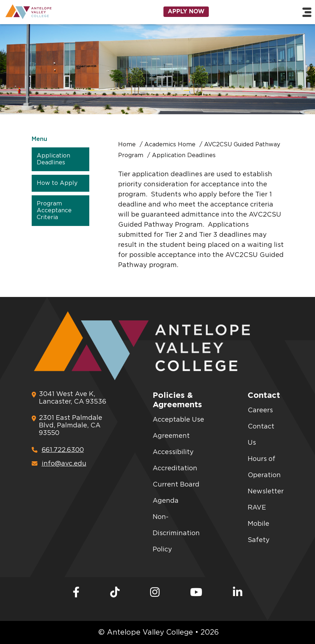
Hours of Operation (264, 467)
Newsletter (266, 492)
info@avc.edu (59, 464)
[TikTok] (115, 593)
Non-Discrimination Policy (176, 533)
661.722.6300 (58, 450)
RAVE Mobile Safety (259, 524)
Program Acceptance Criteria (54, 210)
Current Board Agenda (176, 493)
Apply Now (186, 12)
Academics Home (170, 145)
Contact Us (261, 435)
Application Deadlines (53, 159)
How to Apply (57, 183)
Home (127, 145)
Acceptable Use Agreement (178, 428)
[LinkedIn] (238, 593)
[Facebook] (76, 593)
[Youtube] (196, 593)
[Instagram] (155, 593)
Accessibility (173, 452)
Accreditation (175, 468)
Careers (260, 410)
